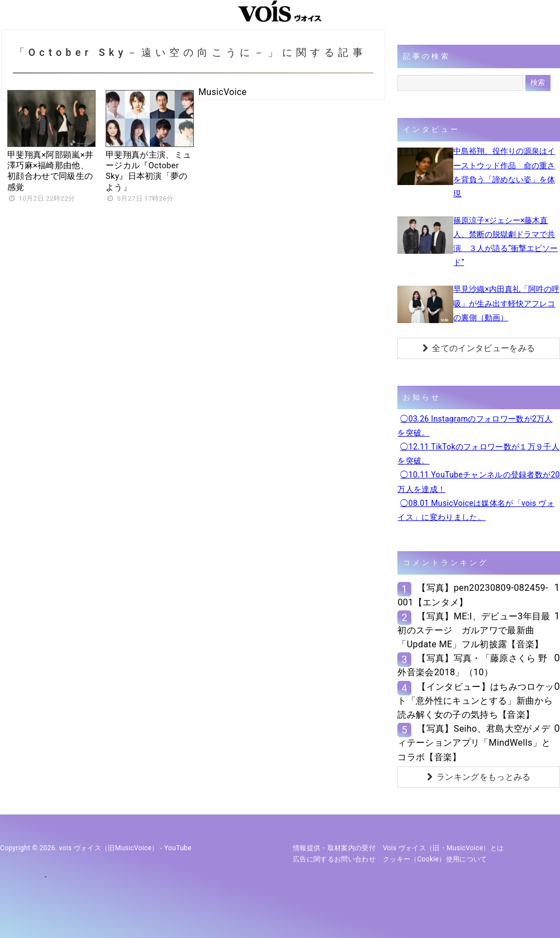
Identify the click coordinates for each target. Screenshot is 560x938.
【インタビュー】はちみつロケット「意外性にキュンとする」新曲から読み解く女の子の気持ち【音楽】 (476, 701)
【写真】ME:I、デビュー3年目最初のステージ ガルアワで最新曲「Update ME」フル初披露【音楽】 (474, 630)
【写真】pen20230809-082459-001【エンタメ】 (473, 595)
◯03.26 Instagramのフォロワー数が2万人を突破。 (475, 426)
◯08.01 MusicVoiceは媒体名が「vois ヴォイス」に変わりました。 (476, 510)
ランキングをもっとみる (479, 777)
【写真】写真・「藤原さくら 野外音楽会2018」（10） (472, 665)
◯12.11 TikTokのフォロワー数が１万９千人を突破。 (478, 454)
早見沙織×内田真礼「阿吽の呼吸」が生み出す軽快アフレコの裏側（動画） (506, 303)
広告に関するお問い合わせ (334, 859)
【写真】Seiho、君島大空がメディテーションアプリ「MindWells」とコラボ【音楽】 (474, 743)
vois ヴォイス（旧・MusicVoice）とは (443, 848)
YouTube (178, 848)
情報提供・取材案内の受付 (334, 848)
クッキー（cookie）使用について (435, 859)
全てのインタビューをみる (479, 348)
